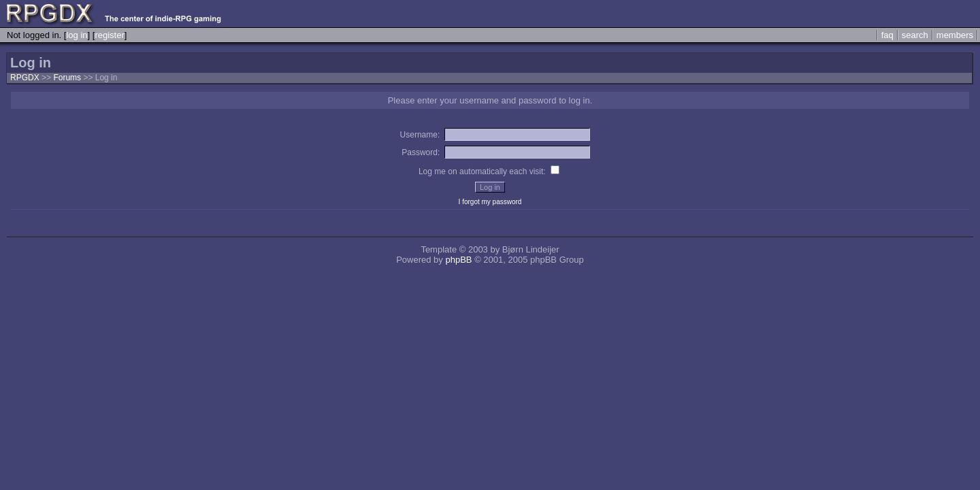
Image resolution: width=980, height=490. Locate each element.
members (955, 35)
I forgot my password (490, 202)
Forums (67, 78)
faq (887, 35)
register (109, 35)
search (915, 35)
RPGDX (25, 78)
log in (77, 35)
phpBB (458, 260)
